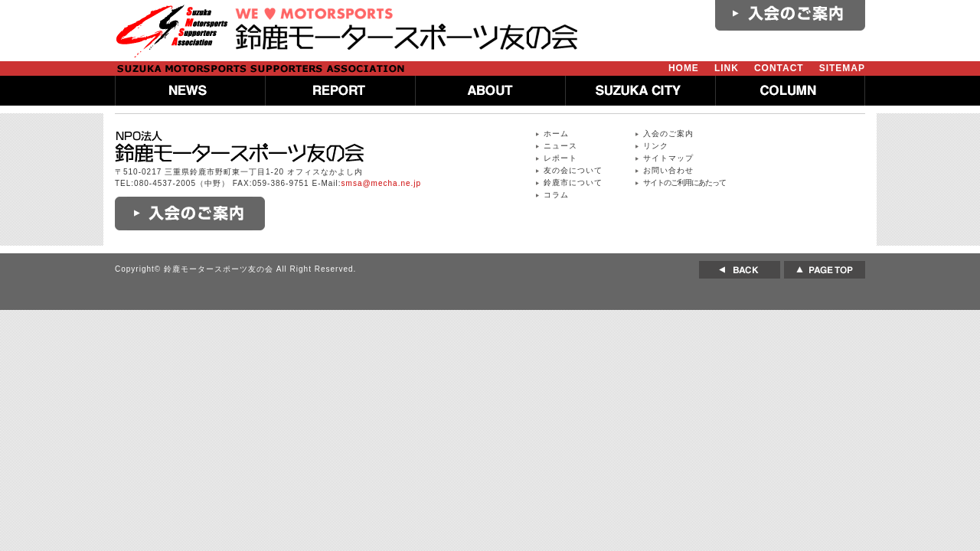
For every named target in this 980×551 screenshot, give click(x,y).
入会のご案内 (668, 134)
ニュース (560, 146)
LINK (727, 68)
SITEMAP (842, 68)
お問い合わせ (668, 170)
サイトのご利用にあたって (684, 183)
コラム (556, 195)
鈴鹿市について (573, 183)
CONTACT (779, 68)
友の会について (573, 170)
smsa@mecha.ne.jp (382, 183)
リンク (656, 146)
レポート (560, 158)
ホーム (556, 134)
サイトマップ (668, 158)
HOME (684, 68)
